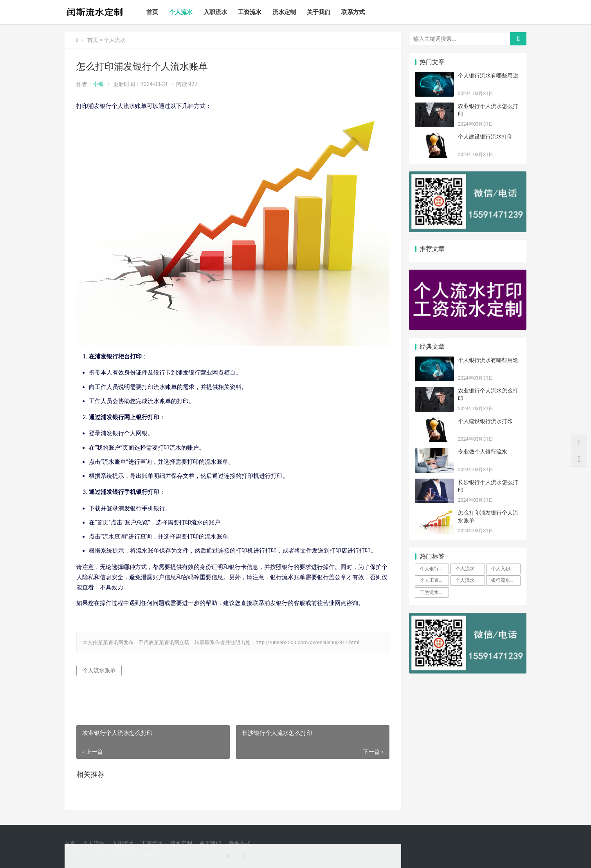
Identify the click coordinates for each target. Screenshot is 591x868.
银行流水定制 (505, 580)
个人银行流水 (434, 569)
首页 (152, 12)
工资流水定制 (434, 592)
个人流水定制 (470, 580)
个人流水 (181, 12)
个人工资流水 (434, 580)
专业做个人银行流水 (483, 452)
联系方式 (353, 12)
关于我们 (319, 12)
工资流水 (250, 12)
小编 (98, 84)
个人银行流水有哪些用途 (488, 76)
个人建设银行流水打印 (485, 137)
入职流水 (215, 12)
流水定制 (284, 12)
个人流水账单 (99, 670)
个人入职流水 (505, 569)
